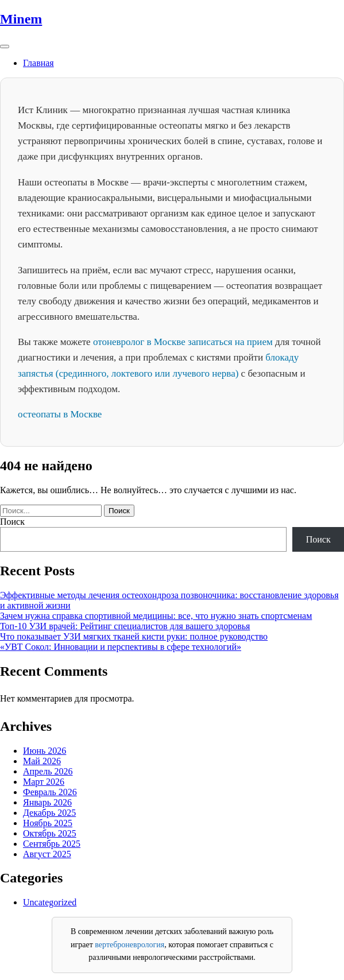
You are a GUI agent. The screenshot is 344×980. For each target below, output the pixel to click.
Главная (38, 63)
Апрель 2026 (48, 771)
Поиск (12, 522)
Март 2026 (44, 782)
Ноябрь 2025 (48, 823)
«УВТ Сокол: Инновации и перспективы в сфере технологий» (121, 647)
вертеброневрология (130, 945)
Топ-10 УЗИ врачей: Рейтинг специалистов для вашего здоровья (125, 626)
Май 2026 (42, 761)
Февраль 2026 (50, 792)
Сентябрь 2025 (52, 844)
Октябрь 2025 (50, 833)
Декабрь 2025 (49, 813)
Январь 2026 (47, 802)
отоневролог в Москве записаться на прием (183, 342)
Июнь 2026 (45, 751)
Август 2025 (47, 854)
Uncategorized (50, 902)
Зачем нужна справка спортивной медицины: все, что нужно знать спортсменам (156, 616)
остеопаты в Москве (60, 414)
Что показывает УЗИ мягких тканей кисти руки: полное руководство (134, 636)
